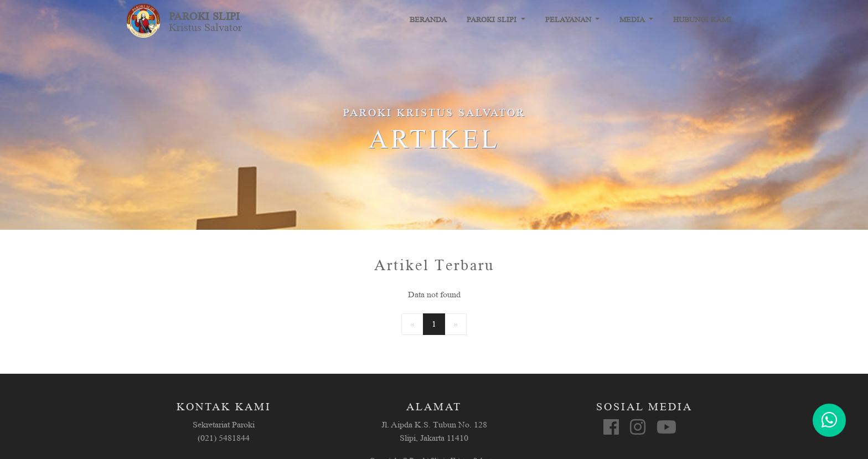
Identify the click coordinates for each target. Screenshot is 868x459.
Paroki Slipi (493, 20)
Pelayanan (569, 20)
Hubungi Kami (702, 20)
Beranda (428, 20)
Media (633, 20)
